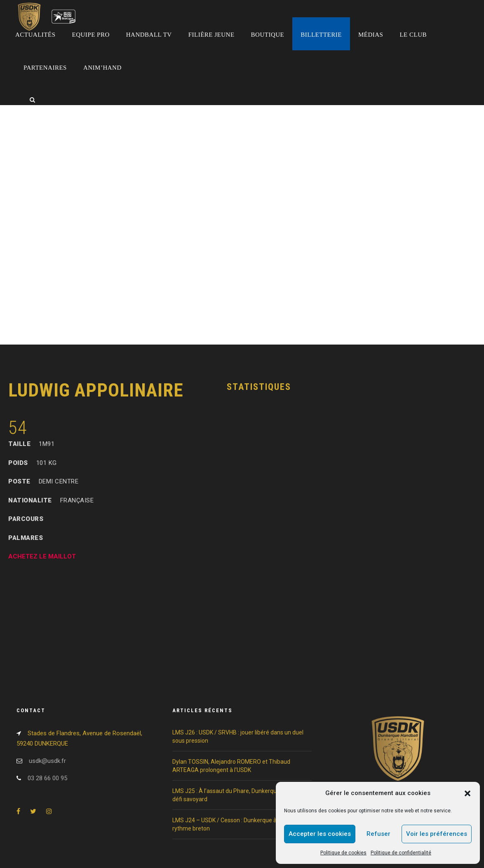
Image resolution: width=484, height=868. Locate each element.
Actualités (35, 35)
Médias (371, 35)
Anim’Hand (102, 68)
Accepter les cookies (320, 834)
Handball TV (149, 35)
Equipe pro (91, 35)
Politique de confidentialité (401, 853)
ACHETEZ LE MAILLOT (42, 556)
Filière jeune (211, 35)
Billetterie (321, 35)
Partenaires (45, 68)
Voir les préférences (437, 834)
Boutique (268, 35)
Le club (413, 35)
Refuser (378, 834)
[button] (468, 793)
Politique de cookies (343, 853)
